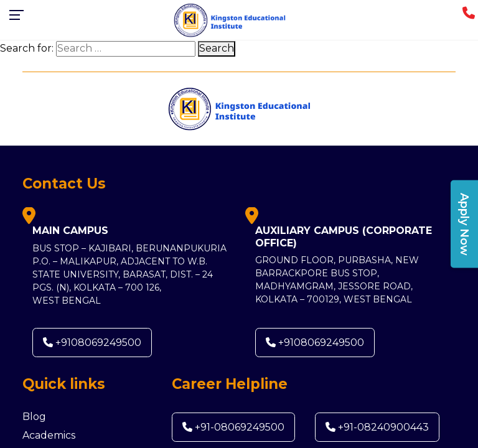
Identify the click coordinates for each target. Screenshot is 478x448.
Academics (49, 435)
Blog (34, 417)
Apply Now (464, 224)
